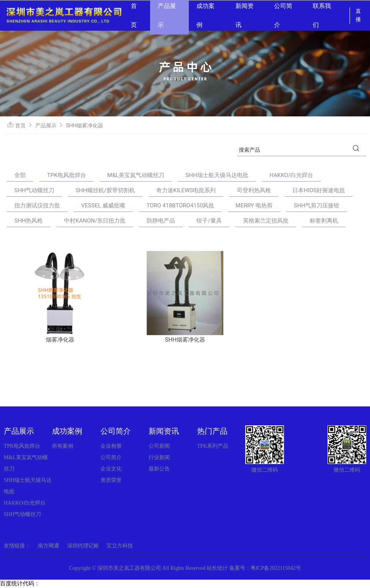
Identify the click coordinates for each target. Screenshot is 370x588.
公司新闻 (159, 446)
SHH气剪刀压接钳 (317, 205)
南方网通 (49, 546)
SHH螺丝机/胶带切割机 (105, 190)
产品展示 (46, 125)
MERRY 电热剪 (254, 205)
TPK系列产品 (213, 446)
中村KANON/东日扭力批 (95, 221)
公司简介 (116, 431)
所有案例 (63, 446)
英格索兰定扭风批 (266, 221)
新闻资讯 (164, 431)
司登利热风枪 (254, 190)
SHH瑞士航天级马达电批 (217, 175)
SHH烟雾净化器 (85, 125)
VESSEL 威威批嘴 (103, 205)
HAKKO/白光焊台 (292, 175)
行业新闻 (159, 457)
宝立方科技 (120, 546)
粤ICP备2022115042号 (276, 568)
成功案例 (67, 431)
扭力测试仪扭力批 (37, 205)
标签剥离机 (324, 221)
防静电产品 (161, 221)
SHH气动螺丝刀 (34, 190)
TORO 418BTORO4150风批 (180, 205)
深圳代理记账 (83, 546)
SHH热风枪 (29, 221)
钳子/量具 (209, 221)
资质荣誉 (111, 480)
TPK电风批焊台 (67, 175)
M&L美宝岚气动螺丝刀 (136, 175)
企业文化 (111, 469)
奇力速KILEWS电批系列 (186, 190)
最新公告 (159, 469)
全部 (20, 175)
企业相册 (111, 446)
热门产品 (212, 431)
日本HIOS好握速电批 (319, 190)
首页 (20, 125)
